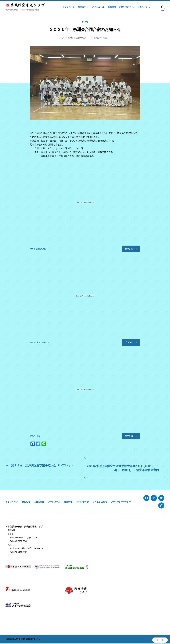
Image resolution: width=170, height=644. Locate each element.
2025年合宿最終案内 (38, 249)
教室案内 (82, 7)
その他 (85, 22)
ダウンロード (131, 249)
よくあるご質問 (100, 502)
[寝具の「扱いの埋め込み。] (85, 390)
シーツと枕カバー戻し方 (40, 343)
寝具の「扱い (35, 436)
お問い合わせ (125, 7)
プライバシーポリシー (121, 502)
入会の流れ (39, 502)
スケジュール (98, 7)
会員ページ (142, 7)
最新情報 (112, 7)
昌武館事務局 (80, 38)
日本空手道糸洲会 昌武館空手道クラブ (26, 640)
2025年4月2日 (101, 38)
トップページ (69, 7)
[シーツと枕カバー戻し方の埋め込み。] (85, 296)
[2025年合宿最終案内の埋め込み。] (85, 203)
